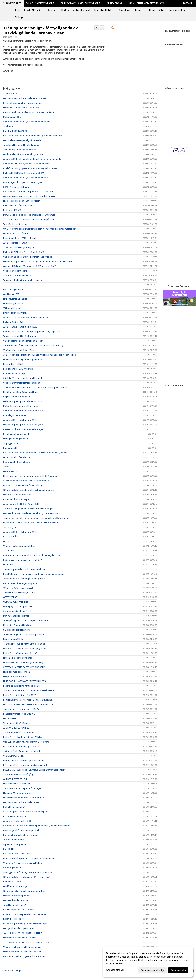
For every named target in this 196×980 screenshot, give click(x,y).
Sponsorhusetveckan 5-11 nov (18, 611)
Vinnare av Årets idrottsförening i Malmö (23, 863)
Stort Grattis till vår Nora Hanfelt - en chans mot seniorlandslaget (34, 345)
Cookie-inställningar (12, 971)
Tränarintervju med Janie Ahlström (20, 150)
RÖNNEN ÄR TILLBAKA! (15, 816)
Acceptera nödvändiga (152, 970)
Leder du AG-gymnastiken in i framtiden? (23, 560)
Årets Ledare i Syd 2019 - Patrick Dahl (21, 504)
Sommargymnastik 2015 (15, 868)
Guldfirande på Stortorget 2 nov (18, 886)
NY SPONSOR (10, 718)
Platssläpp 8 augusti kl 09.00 (17, 625)
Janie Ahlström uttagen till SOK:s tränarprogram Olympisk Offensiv (35, 387)
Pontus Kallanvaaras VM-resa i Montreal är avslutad (28, 700)
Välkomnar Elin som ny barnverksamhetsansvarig (27, 164)
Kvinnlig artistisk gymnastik (16, 434)
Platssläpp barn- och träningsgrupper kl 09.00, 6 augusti (30, 476)
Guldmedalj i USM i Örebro (16, 234)
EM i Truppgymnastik (13, 290)
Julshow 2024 (10, 126)
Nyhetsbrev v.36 (11, 471)
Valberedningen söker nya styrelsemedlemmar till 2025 (29, 122)
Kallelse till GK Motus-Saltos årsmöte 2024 (24, 173)
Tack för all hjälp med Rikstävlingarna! (21, 145)
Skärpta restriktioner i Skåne (17, 462)
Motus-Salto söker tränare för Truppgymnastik (26, 649)
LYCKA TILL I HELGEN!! (14, 919)
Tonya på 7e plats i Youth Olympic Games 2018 (26, 621)
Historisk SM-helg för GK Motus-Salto (21, 108)
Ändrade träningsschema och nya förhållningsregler (28, 509)
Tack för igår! (10, 527)
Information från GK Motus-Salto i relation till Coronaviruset (31, 523)
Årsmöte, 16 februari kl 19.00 (17, 821)
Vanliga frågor (115, 3)
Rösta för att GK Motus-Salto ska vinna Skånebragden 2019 (32, 555)
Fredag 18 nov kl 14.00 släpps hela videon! (24, 760)
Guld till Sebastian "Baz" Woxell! (19, 910)
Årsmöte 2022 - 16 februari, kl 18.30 (20, 327)
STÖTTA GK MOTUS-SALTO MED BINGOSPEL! (25, 667)
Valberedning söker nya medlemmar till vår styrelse (28, 257)
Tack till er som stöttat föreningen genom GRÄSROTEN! (30, 690)
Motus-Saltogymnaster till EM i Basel (21, 406)
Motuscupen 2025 (12, 117)
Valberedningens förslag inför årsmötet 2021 (25, 411)
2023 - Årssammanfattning (16, 187)
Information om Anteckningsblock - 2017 (23, 746)
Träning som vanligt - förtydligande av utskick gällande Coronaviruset (41, 30)
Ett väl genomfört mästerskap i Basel (21, 392)
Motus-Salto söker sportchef (17, 495)
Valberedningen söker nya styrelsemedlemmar (26, 178)
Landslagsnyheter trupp (15, 373)
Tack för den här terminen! (16, 224)
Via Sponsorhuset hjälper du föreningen (22, 788)
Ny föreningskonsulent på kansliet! (20, 938)
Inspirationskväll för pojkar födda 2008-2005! (25, 956)
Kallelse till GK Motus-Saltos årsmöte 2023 (24, 252)
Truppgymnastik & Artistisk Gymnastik (81, 3)
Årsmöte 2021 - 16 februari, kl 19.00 (20, 420)
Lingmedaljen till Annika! (15, 313)
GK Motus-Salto (12, 3)
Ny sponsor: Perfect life (15, 677)
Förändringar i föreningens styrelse (20, 583)
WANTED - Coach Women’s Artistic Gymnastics (26, 317)
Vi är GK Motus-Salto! (13, 756)
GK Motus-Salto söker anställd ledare (21, 802)
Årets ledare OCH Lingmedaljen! (19, 248)
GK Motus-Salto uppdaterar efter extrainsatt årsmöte (28, 490)
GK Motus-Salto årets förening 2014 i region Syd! (27, 877)
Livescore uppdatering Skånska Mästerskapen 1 (27, 924)
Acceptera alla (178, 970)
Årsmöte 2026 (10, 94)
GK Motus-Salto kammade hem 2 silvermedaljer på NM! (30, 196)
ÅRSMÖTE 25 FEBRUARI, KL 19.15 (19, 593)
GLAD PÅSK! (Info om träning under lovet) (23, 663)
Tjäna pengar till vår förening (17, 723)
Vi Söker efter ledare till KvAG (17, 276)
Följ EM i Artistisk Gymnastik (17, 397)
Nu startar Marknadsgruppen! (17, 793)
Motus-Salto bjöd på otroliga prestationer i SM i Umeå (29, 215)
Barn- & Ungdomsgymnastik (41, 3)
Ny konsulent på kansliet (15, 299)
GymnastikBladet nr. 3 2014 (16, 900)
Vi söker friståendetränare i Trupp (19, 350)
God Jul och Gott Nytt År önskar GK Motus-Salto (26, 742)
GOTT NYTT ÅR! (11, 537)
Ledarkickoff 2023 (12, 210)
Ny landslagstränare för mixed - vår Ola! (22, 952)
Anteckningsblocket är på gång (18, 774)
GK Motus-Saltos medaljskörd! (18, 588)
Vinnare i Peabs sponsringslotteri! (19, 546)
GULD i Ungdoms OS (13, 303)
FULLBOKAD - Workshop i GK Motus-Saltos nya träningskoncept (34, 770)
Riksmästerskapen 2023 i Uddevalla (20, 238)
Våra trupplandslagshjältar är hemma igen (23, 341)
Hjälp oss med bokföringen (17, 672)
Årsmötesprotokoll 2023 (15, 243)
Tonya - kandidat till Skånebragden (20, 336)
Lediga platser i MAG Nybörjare (18, 369)
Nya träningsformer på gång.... (18, 896)
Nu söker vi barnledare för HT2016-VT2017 (24, 798)
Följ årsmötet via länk (13, 322)
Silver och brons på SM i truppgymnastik (23, 103)
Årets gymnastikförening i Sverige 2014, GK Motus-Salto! (30, 872)
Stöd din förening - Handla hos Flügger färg (24, 378)
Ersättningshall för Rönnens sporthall (21, 830)
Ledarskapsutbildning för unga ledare (21, 686)
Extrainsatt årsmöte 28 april (16, 499)
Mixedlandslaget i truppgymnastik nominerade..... (27, 765)
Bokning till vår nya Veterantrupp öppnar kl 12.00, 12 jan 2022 (32, 331)
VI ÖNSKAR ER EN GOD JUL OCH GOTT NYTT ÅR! (26, 942)
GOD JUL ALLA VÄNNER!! (16, 602)
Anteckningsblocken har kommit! (19, 732)
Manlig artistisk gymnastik (16, 439)
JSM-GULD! (9, 551)
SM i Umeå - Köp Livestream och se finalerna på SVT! (29, 220)
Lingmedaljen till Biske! (14, 364)
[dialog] (148, 962)
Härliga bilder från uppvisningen (19, 928)
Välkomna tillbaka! (12, 308)
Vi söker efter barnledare (15, 271)
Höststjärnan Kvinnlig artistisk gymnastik (23, 359)
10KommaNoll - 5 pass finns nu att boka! (23, 751)
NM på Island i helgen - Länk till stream (22, 201)
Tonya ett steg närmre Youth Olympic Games (24, 635)
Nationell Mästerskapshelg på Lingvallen (23, 140)
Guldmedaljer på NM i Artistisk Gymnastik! (23, 154)
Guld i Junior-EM (11, 294)
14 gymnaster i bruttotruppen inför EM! (22, 709)
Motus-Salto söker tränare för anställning (23, 485)
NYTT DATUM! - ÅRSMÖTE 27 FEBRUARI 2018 (25, 681)
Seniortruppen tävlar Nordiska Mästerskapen (25, 569)
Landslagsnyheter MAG (15, 415)
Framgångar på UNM (13, 639)
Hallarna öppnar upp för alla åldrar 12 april (23, 401)
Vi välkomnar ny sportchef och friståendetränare (26, 481)
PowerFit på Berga (12, 882)
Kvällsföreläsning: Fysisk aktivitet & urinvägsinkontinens (30, 168)
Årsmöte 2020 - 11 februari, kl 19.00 (20, 532)
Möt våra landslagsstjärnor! (16, 616)
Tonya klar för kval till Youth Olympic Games (24, 644)
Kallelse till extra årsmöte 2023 (18, 206)
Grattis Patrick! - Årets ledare (17, 457)
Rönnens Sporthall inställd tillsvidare (21, 835)
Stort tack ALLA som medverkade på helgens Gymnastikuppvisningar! (37, 826)
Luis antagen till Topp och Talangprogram (23, 182)
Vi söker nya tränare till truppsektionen (22, 383)
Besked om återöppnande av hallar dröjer (23, 429)
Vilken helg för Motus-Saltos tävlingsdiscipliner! (26, 812)
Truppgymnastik (11, 443)
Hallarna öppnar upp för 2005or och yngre (23, 425)
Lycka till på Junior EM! (14, 807)
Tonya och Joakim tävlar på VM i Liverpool (23, 280)
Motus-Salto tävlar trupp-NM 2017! (20, 695)
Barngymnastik (10, 448)
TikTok (6, 467)
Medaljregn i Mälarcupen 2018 (18, 607)
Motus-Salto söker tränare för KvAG (20, 653)
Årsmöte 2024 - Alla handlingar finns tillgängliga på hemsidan (33, 159)
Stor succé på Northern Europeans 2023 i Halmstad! (28, 192)
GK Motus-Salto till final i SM (17, 854)
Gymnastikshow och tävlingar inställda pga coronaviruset (31, 513)
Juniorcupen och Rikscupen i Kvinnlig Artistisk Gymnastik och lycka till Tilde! (40, 355)
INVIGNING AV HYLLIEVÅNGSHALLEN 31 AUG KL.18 (28, 704)
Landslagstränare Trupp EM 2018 (19, 714)
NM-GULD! (8, 565)
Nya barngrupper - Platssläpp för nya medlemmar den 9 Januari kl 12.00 (37, 262)
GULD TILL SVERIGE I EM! (15, 779)
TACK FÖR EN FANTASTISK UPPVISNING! (23, 933)
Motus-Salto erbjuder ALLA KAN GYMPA (23, 737)
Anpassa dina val (115, 970)
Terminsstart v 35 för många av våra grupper (24, 579)
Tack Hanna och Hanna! (15, 905)
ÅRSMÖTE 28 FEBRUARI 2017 (17, 728)
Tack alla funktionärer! (14, 840)
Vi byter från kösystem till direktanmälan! (23, 947)
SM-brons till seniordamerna (17, 630)
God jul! (7, 541)
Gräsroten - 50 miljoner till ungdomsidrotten (24, 891)
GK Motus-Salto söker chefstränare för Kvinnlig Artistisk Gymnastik (35, 453)
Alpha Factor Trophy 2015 (16, 844)
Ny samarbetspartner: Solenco (18, 658)
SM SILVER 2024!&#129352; (16, 131)
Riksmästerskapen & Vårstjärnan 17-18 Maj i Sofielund (29, 112)
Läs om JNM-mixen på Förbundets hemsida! (25, 914)
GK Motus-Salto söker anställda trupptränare (25, 98)
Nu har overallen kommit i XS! (17, 784)
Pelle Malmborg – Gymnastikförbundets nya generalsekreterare (34, 574)
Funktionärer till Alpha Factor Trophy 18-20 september (29, 858)
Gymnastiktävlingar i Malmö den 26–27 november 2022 (30, 266)
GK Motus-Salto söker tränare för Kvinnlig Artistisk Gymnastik (33, 136)
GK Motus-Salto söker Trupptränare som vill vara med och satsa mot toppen (40, 229)
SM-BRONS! (9, 849)
